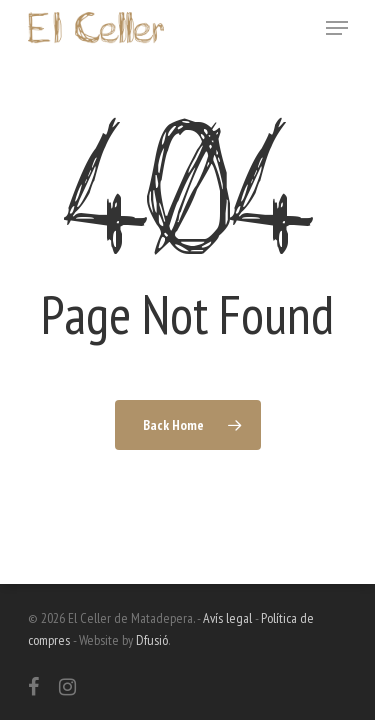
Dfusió (152, 640)
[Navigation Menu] (337, 28)
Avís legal (227, 618)
